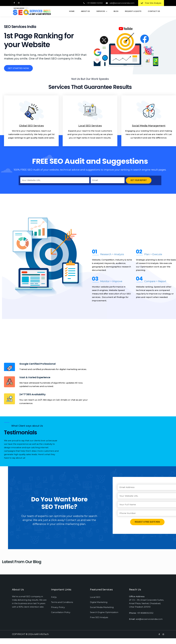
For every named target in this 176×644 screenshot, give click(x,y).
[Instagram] (19, 3)
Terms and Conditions (62, 602)
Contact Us (154, 11)
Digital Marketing (99, 602)
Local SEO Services (90, 126)
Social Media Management (149, 126)
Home (72, 11)
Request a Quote (133, 11)
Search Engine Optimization (104, 612)
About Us (85, 11)
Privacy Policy (58, 607)
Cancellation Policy (61, 612)
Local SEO (95, 597)
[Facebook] (14, 3)
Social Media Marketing (102, 607)
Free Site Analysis (151, 3)
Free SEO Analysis (99, 617)
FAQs (54, 597)
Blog (116, 11)
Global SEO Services (31, 126)
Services (101, 11)
